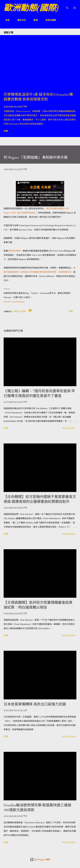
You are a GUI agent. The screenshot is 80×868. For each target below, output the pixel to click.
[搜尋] (67, 5)
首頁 (6, 20)
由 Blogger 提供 (40, 859)
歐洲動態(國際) (31, 8)
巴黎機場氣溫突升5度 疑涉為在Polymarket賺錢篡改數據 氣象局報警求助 (38, 97)
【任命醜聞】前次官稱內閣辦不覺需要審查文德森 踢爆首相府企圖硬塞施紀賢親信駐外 (40, 499)
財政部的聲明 (14, 251)
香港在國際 (49, 20)
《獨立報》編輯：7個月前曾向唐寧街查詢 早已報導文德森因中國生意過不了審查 (39, 393)
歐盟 (34, 20)
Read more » (69, 428)
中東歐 (15, 311)
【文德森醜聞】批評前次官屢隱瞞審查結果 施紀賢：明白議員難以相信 (38, 605)
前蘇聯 (22, 311)
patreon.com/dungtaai (14, 301)
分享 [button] (6, 131)
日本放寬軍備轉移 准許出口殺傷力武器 (35, 704)
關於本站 (20, 20)
